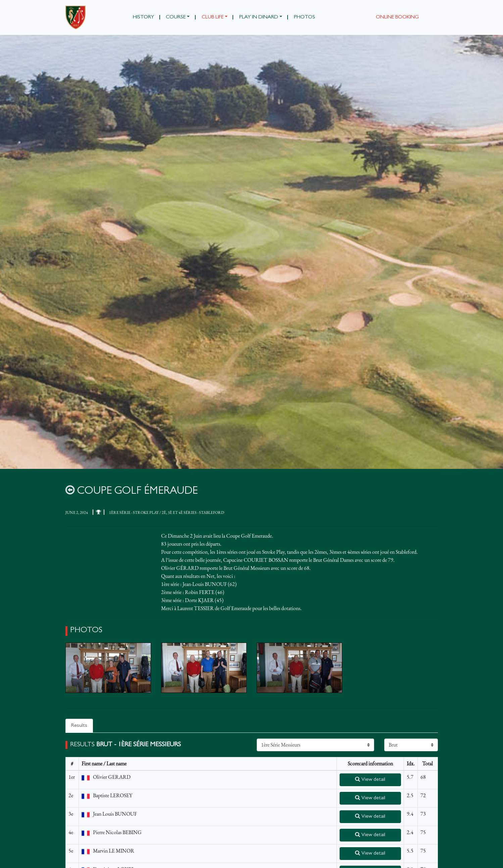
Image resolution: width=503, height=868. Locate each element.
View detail (370, 780)
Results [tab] (79, 726)
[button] (178, 17)
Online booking (397, 17)
